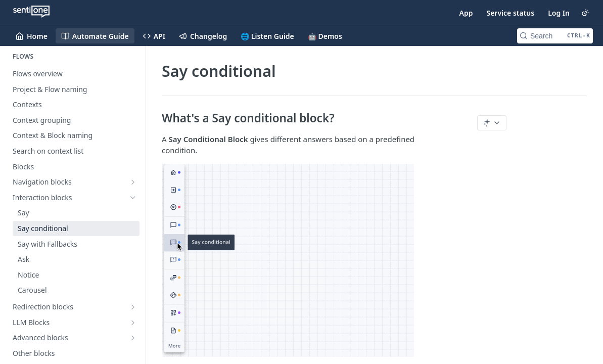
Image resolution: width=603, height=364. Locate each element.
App (466, 13)
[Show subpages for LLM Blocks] (133, 323)
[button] (304, 260)
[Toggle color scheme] (585, 13)
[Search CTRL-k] (555, 36)
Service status (510, 13)
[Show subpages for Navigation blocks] (133, 182)
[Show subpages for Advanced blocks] (133, 338)
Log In (559, 13)
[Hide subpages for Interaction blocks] (133, 198)
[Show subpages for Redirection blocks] (133, 307)
